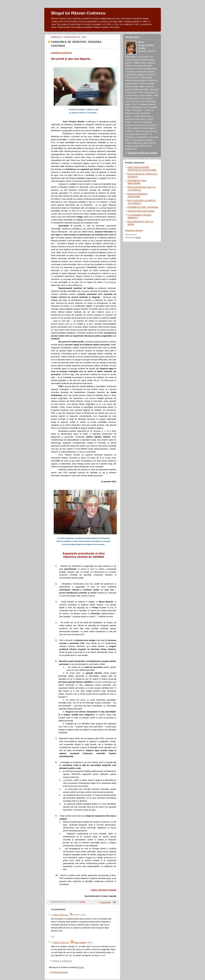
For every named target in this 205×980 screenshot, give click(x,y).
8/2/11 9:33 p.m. (61, 915)
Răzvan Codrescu (146, 45)
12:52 (83, 902)
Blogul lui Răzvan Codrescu (78, 13)
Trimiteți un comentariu (62, 961)
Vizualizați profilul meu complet (143, 153)
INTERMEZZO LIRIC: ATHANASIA (143, 207)
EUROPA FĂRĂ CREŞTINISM (141, 211)
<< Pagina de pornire (59, 972)
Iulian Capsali (80, 943)
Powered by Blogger (134, 230)
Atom (81, 967)
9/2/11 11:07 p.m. (62, 943)
